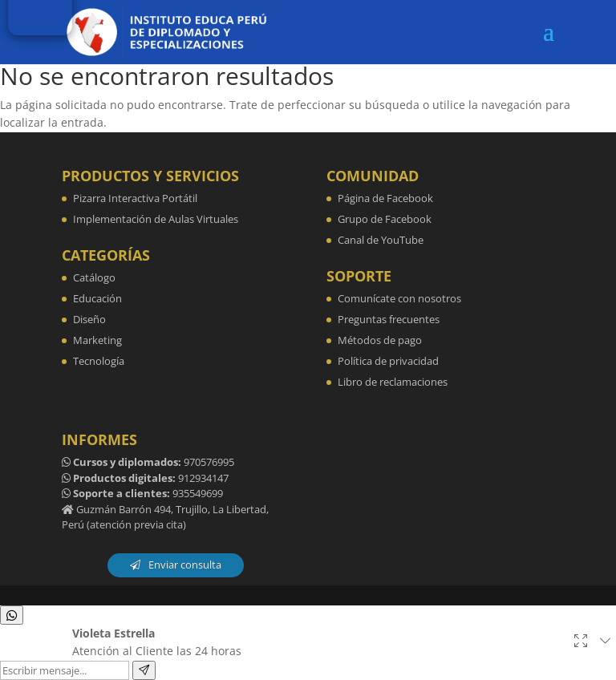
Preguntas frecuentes (389, 319)
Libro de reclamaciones (393, 382)
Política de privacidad (388, 361)
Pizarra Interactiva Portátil (135, 198)
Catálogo (94, 277)
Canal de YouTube (381, 240)
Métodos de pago (380, 340)
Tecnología (99, 361)
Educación (97, 298)
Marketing (97, 340)
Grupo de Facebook (385, 219)
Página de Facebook (385, 198)
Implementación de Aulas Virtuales (156, 219)
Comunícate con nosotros (399, 298)
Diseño (89, 319)
